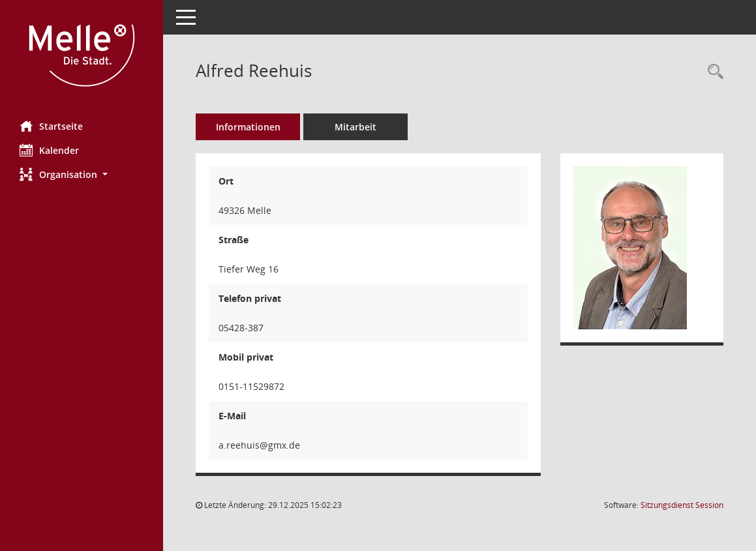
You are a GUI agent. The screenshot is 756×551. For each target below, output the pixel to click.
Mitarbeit (355, 127)
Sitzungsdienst (682, 505)
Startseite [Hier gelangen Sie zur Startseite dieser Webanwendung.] (51, 126)
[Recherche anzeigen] (712, 72)
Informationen (248, 127)
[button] (82, 174)
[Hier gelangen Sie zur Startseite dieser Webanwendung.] (82, 55)
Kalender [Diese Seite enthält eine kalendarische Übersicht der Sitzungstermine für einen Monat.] (49, 150)
